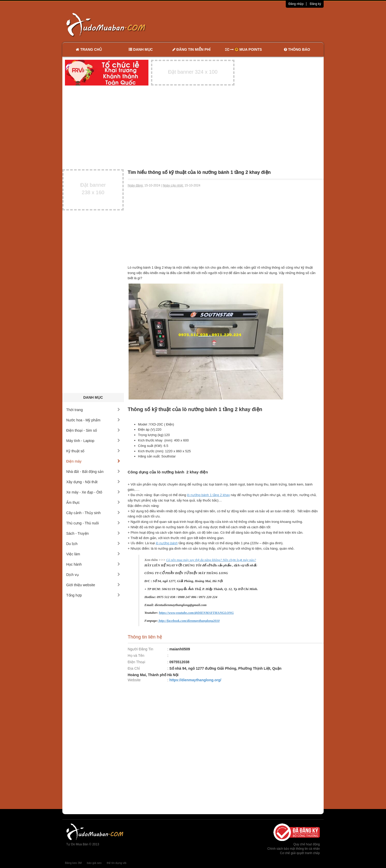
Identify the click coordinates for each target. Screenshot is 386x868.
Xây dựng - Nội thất (93, 482)
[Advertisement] (247, 24)
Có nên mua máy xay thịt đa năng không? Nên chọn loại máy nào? (211, 560)
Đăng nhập (296, 4)
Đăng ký (315, 4)
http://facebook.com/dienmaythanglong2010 (189, 621)
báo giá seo (94, 863)
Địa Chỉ (134, 668)
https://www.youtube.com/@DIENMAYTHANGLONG (196, 613)
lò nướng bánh (167, 543)
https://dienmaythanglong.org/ (195, 680)
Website (134, 680)
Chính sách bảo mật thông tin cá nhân (294, 849)
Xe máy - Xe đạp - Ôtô (93, 492)
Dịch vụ (93, 575)
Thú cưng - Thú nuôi (93, 523)
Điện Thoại (137, 662)
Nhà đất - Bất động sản (93, 472)
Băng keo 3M (73, 863)
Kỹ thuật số (93, 451)
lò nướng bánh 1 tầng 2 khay (208, 495)
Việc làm (93, 554)
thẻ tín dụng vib (116, 863)
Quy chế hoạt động (307, 844)
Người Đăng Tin (141, 649)
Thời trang (93, 410)
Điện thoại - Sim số (93, 430)
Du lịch (93, 544)
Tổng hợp (93, 595)
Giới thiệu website (93, 585)
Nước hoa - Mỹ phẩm (93, 420)
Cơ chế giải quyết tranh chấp (300, 853)
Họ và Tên (136, 656)
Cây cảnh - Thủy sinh (93, 513)
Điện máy (93, 461)
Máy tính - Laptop (93, 441)
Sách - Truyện (93, 533)
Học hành (93, 564)
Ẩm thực (93, 503)
